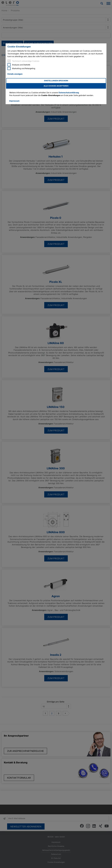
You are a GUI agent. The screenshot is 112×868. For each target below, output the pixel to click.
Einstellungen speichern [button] (56, 81)
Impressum (14, 101)
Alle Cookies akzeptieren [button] (56, 86)
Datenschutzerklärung (69, 93)
